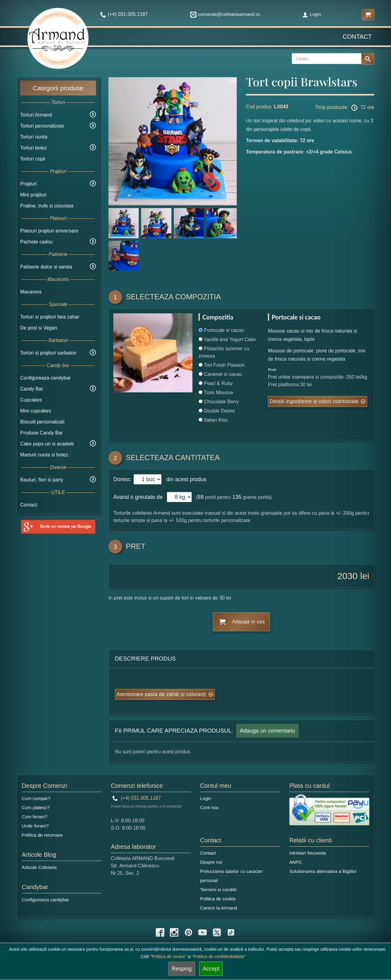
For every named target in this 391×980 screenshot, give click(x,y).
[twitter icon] (217, 932)
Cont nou (209, 807)
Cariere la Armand (219, 908)
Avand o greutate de (138, 497)
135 (237, 497)
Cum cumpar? (36, 798)
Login (312, 14)
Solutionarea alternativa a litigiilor (323, 871)
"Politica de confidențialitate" (219, 957)
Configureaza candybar (45, 378)
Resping (182, 969)
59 (201, 497)
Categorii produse (58, 88)
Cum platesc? (36, 807)
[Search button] (368, 59)
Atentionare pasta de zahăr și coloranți (161, 694)
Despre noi (211, 862)
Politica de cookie (218, 899)
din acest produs (185, 479)
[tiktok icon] (231, 932)
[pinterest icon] (188, 932)
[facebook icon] (160, 932)
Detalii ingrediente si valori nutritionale (314, 401)
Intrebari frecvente (308, 853)
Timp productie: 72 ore (345, 108)
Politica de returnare (42, 835)
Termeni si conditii (218, 890)
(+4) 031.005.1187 (137, 798)
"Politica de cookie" (168, 957)
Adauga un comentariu (267, 731)
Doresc (123, 479)
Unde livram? (35, 826)
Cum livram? (35, 817)
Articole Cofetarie (39, 867)
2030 (347, 576)
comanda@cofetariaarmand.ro (225, 14)
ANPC (296, 862)
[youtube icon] (203, 932)
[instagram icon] (174, 932)
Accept (211, 969)
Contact (357, 37)
